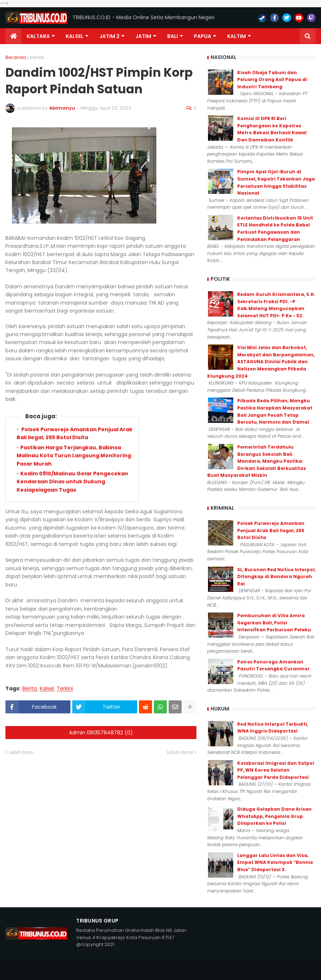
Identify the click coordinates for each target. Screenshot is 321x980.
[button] (308, 36)
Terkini (65, 689)
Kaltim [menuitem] (237, 36)
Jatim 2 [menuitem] (109, 36)
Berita (37, 57)
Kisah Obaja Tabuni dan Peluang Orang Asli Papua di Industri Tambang (272, 80)
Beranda (16, 57)
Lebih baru (21, 752)
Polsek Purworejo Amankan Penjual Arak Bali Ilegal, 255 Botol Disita (75, 433)
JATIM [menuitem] (143, 36)
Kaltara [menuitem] (38, 36)
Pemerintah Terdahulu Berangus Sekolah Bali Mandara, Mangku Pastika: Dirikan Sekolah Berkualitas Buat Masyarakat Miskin (257, 461)
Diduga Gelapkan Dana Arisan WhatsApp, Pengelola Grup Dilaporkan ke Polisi (274, 816)
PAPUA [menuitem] (203, 36)
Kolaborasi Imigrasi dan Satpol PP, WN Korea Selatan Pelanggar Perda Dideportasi (276, 770)
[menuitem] (13, 36)
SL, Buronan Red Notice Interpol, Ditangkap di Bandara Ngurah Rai (276, 577)
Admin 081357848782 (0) (101, 733)
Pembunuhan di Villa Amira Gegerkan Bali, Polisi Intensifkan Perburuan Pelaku (274, 623)
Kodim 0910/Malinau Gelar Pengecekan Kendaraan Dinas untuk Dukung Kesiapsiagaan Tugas (72, 482)
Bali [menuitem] (173, 36)
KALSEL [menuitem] (75, 36)
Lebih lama (180, 752)
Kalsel (47, 689)
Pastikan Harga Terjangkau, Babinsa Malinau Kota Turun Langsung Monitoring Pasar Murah (74, 456)
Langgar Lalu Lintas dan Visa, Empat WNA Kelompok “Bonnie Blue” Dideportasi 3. (275, 862)
